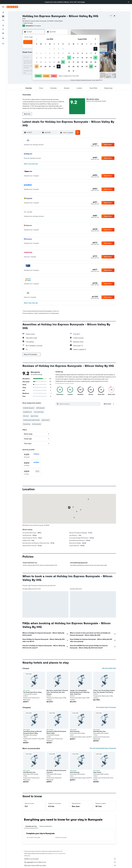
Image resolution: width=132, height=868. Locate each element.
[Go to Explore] (3, 25)
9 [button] (54, 53)
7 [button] (45, 53)
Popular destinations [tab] (46, 826)
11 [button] (63, 53)
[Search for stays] (3, 16)
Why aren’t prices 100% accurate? (70, 865)
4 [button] (63, 49)
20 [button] (41, 62)
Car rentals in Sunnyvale (33, 837)
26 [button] (37, 66)
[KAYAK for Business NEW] (3, 33)
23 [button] (54, 62)
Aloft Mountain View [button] (99, 731)
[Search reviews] (80, 404)
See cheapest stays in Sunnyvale (106, 707)
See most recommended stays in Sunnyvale (103, 748)
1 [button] (50, 49)
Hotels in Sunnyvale (61, 837)
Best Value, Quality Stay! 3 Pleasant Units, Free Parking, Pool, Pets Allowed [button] (57, 692)
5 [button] (37, 53)
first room (26, 416)
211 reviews (37, 26)
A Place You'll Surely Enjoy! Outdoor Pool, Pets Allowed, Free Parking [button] (104, 691)
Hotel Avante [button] (97, 772)
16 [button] (54, 58)
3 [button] (59, 49)
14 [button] (45, 58)
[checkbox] (32, 456)
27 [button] (41, 66)
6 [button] (41, 53)
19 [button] (37, 62)
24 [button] (59, 62)
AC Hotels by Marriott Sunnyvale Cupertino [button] (56, 771)
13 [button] (41, 58)
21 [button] (45, 62)
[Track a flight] (3, 29)
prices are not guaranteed (59, 853)
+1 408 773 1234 (28, 23)
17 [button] (59, 58)
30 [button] (54, 66)
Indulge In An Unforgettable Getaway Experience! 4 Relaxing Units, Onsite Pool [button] (80, 692)
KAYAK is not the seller (70, 859)
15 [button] (50, 58)
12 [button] (37, 58)
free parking (27, 424)
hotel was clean (37, 424)
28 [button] (45, 66)
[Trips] (3, 38)
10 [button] (59, 53)
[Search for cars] (3, 20)
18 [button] (63, 58)
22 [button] (50, 62)
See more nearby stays (109, 668)
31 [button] (59, 66)
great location (46, 420)
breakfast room (27, 412)
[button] (129, 2)
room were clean (39, 412)
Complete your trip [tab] (31, 826)
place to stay (34, 416)
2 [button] (54, 49)
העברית (83, 2)
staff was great (40, 408)
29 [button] (50, 66)
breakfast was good (29, 408)
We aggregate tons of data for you (70, 862)
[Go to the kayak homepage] (12, 7)
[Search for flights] (3, 12)
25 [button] (63, 62)
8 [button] (50, 53)
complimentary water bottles (31, 420)
